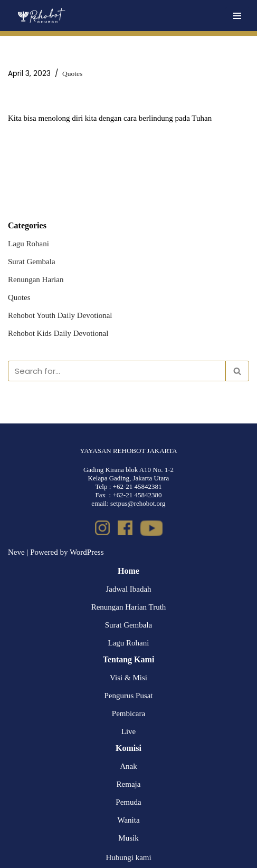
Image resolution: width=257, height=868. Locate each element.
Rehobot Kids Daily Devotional (58, 333)
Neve (16, 552)
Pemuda (128, 802)
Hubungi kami (128, 857)
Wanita (128, 820)
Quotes (72, 74)
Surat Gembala (32, 262)
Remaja (129, 784)
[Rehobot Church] (41, 16)
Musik (128, 838)
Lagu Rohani (28, 244)
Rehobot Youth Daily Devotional (60, 315)
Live (129, 731)
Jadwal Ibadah (128, 589)
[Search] (117, 371)
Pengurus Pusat (128, 696)
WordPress (87, 552)
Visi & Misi (128, 678)
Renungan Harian (36, 279)
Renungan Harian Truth (129, 607)
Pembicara (128, 713)
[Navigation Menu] (237, 16)
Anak (128, 766)
